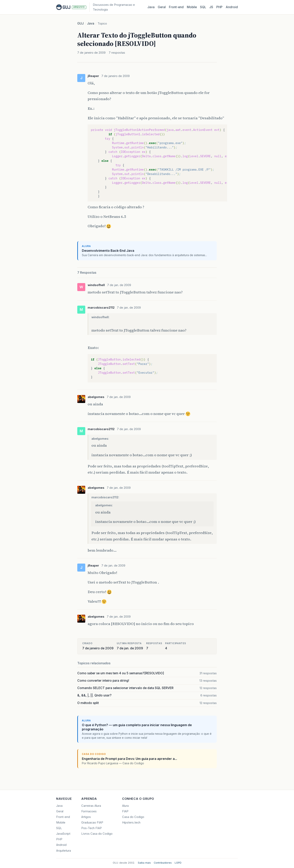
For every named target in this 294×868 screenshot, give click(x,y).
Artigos (86, 817)
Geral (162, 7)
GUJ (80, 23)
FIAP (125, 811)
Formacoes (89, 811)
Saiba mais (144, 863)
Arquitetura (64, 851)
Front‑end (176, 7)
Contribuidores (163, 863)
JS (211, 7)
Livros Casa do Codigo (97, 834)
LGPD (178, 863)
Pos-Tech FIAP (92, 828)
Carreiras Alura (91, 806)
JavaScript (63, 834)
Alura (125, 806)
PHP (219, 7)
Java (151, 7)
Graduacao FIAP (92, 823)
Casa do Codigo (133, 817)
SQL (203, 7)
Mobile (192, 7)
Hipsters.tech (131, 823)
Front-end (63, 817)
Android (232, 7)
